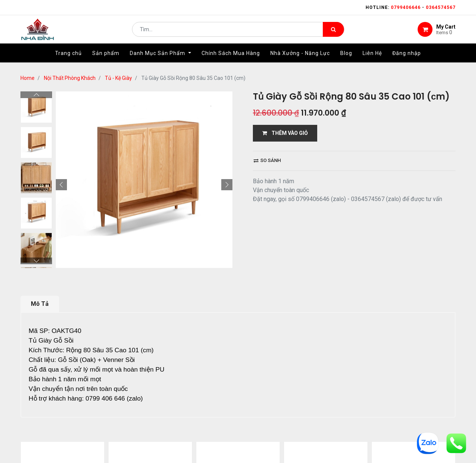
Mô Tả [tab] (40, 304)
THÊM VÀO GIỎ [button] (285, 133)
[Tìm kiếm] (333, 32)
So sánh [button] (267, 160)
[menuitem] (68, 58)
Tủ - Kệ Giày (118, 78)
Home (28, 78)
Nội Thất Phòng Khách (70, 78)
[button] (61, 185)
